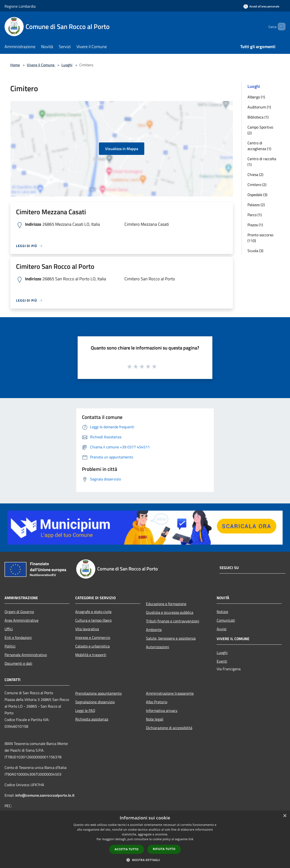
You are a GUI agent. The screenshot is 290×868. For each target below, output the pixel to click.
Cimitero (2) (257, 185)
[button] (145, 860)
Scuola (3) (255, 251)
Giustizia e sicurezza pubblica (170, 612)
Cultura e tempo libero (93, 620)
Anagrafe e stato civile (93, 612)
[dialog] (145, 839)
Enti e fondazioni (18, 637)
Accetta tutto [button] (127, 849)
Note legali (155, 719)
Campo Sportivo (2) (260, 130)
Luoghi (67, 65)
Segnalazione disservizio (95, 702)
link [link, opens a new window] (191, 839)
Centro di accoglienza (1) (259, 146)
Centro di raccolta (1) (262, 162)
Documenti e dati (18, 663)
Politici (10, 646)
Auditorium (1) (259, 107)
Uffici (9, 629)
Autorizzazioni (158, 647)
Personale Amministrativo (26, 655)
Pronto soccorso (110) (260, 238)
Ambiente (154, 630)
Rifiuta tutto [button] (164, 849)
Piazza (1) (255, 225)
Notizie (222, 612)
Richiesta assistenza (92, 719)
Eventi (222, 661)
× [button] (285, 816)
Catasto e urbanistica (92, 646)
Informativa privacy (162, 710)
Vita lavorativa (87, 629)
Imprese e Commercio (93, 637)
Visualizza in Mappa (122, 149)
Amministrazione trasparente (170, 693)
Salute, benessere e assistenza (171, 638)
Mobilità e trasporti (91, 655)
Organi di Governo (19, 612)
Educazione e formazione (166, 604)
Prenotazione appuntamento (98, 693)
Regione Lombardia (20, 6)
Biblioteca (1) (258, 117)
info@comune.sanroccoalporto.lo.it (45, 795)
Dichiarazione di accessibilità (169, 728)
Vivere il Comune (41, 65)
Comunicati (226, 620)
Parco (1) (255, 215)
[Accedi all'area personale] (261, 6)
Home (15, 65)
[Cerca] (280, 27)
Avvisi (222, 629)
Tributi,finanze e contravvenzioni (173, 621)
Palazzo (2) (256, 205)
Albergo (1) (256, 97)
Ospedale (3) (257, 195)
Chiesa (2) (255, 175)
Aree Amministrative (21, 620)
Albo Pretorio (157, 702)
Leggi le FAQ (85, 710)
